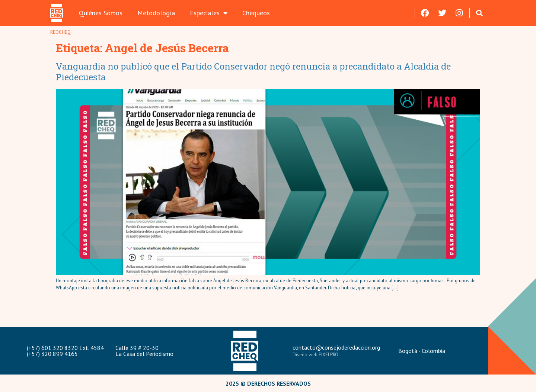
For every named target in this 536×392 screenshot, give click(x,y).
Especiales (209, 13)
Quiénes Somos (101, 13)
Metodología (156, 13)
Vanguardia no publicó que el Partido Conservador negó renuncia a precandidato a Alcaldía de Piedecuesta (253, 72)
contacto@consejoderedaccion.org (336, 347)
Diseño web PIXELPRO (315, 355)
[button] (480, 13)
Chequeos (256, 13)
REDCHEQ (60, 32)
